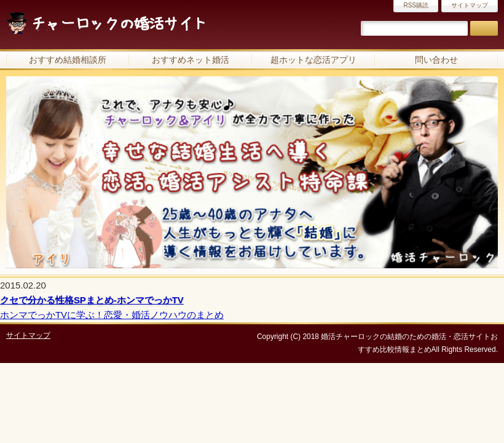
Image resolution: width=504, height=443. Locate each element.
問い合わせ (436, 60)
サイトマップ (470, 5)
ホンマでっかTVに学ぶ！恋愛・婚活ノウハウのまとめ (112, 315)
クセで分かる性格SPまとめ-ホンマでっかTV (92, 300)
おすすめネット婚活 (191, 60)
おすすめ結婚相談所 (68, 60)
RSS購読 (416, 5)
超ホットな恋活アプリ (313, 60)
